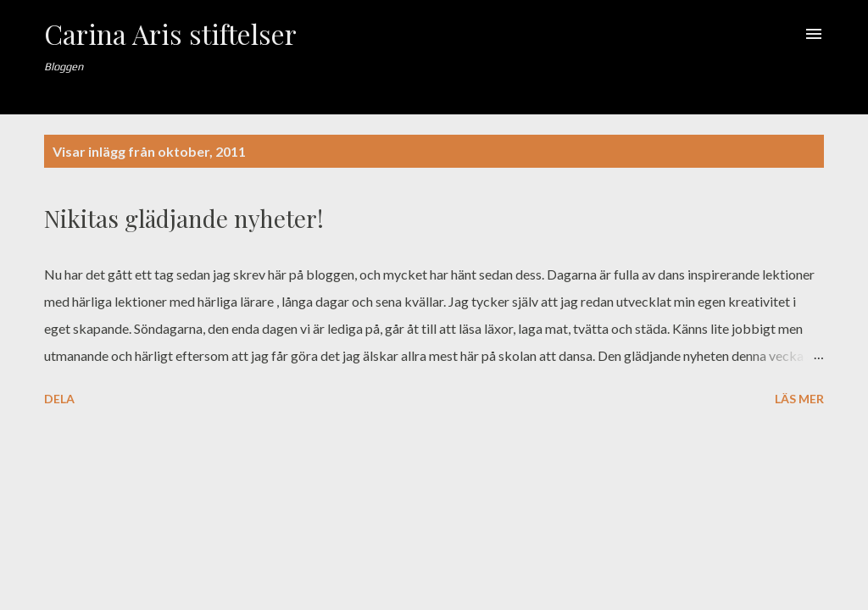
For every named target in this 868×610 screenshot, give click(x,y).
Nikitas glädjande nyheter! (184, 218)
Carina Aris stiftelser (170, 33)
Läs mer (799, 399)
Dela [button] (59, 399)
